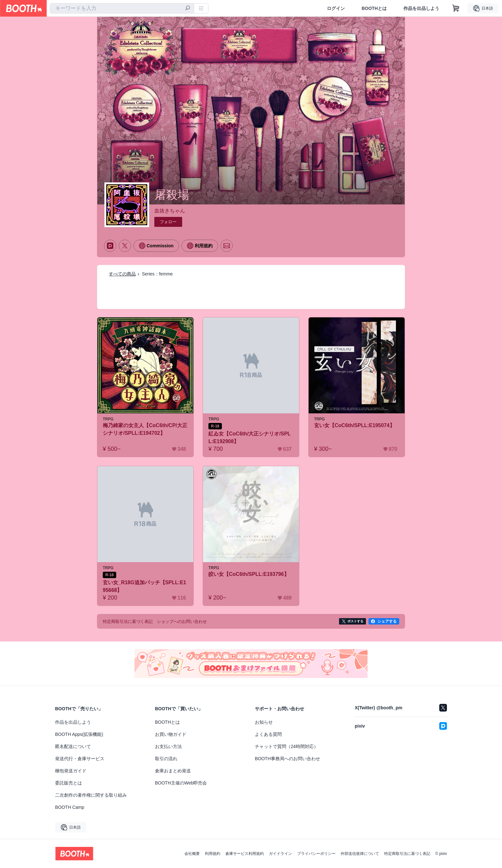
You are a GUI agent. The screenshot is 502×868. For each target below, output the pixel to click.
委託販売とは (69, 783)
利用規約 (213, 854)
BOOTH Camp (70, 807)
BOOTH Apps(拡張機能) (79, 734)
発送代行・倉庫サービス (80, 759)
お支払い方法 (168, 746)
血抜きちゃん (170, 211)
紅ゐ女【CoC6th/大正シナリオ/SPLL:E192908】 (250, 438)
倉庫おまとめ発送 (173, 771)
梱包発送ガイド (71, 771)
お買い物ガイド (171, 734)
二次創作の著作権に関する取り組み (91, 795)
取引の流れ (166, 759)
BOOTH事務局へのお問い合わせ (287, 759)
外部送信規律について (360, 854)
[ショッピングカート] (456, 8)
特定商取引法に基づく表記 (407, 854)
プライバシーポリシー (316, 854)
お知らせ (264, 722)
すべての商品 (122, 274)
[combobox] (122, 8)
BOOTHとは (374, 8)
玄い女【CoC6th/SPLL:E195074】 (354, 425)
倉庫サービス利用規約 (245, 854)
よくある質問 (268, 734)
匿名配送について (73, 746)
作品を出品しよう (421, 8)
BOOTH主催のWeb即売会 (181, 783)
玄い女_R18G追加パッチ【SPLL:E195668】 (144, 586)
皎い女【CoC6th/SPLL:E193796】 (249, 574)
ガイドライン (280, 854)
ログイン (336, 8)
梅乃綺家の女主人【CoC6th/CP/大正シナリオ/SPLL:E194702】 (145, 429)
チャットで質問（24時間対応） (287, 746)
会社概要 (192, 854)
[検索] (188, 9)
